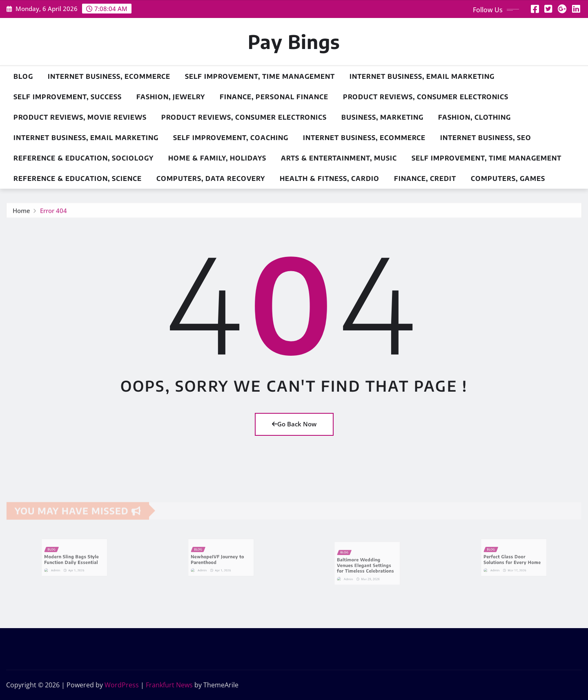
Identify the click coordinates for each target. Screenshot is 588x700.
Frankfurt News (169, 685)
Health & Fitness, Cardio (330, 178)
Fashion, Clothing (474, 117)
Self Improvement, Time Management (260, 76)
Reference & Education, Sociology (84, 158)
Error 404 (53, 213)
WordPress (122, 685)
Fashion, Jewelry (171, 97)
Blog (23, 76)
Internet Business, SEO (486, 138)
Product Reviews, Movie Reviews (80, 117)
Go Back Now (294, 424)
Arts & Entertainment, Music (339, 158)
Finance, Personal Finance (274, 97)
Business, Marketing (382, 117)
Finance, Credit (425, 178)
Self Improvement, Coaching (231, 138)
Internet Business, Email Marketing (422, 76)
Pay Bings (294, 41)
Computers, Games (508, 178)
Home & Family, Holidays (217, 158)
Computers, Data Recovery (211, 178)
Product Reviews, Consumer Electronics (426, 97)
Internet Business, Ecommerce (109, 76)
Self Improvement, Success (68, 97)
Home (21, 213)
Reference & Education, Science (78, 178)
